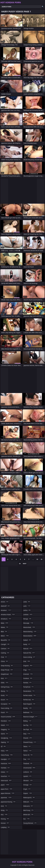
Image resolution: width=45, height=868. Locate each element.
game (5, 734)
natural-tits (29, 653)
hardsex (5, 768)
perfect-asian (30, 695)
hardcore (6, 763)
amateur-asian (8, 614)
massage (28, 623)
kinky (5, 810)
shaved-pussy (30, 742)
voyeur (28, 793)
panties (28, 683)
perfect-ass (29, 700)
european (6, 704)
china (5, 661)
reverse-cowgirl (31, 717)
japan (5, 785)
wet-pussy (29, 810)
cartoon (5, 649)
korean (5, 823)
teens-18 (28, 755)
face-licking (7, 708)
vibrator (28, 780)
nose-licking (29, 657)
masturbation (30, 636)
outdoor (28, 678)
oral (27, 661)
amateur (6, 610)
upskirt (28, 776)
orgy (27, 670)
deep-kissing (7, 666)
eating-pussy (7, 687)
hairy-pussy (7, 755)
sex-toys (28, 729)
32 (37, 559)
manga (27, 619)
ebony (5, 691)
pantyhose (29, 687)
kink (4, 806)
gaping (5, 742)
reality (28, 708)
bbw (4, 631)
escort (5, 700)
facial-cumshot (8, 717)
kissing (5, 819)
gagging (6, 729)
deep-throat (7, 670)
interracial (6, 780)
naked (27, 640)
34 (20, 564)
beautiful (6, 640)
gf (3, 746)
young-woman (30, 823)
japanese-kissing (8, 802)
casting (5, 653)
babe (5, 623)
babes (5, 627)
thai (27, 759)
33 (41, 559)
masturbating (30, 631)
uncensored (30, 768)
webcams (28, 806)
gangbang (7, 738)
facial (5, 712)
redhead (28, 712)
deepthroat (7, 674)
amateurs (6, 619)
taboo (27, 746)
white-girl (28, 815)
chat (4, 657)
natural (28, 649)
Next (25, 564)
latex (27, 602)
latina (27, 610)
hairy (5, 751)
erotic (5, 695)
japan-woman (8, 793)
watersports (29, 797)
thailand (28, 763)
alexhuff (5, 606)
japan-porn (7, 789)
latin (27, 606)
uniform (28, 772)
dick (4, 678)
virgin (27, 789)
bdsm (5, 636)
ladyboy (5, 827)
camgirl (5, 644)
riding (28, 721)
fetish (5, 725)
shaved (28, 738)
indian (5, 772)
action (5, 602)
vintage (28, 785)
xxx (27, 819)
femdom (6, 721)
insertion (6, 776)
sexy (27, 734)
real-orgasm (30, 704)
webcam (28, 802)
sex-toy (28, 725)
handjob (6, 759)
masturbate (29, 627)
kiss (4, 815)
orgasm (28, 666)
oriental (28, 674)
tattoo (28, 751)
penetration (29, 691)
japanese (6, 797)
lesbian (28, 614)
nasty (27, 644)
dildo (5, 683)
